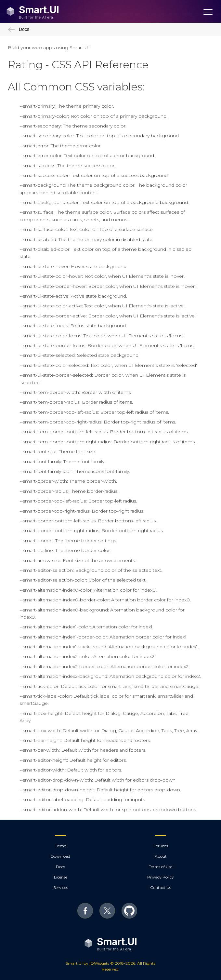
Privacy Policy (161, 877)
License (61, 877)
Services (61, 887)
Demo (60, 846)
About (161, 856)
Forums (161, 846)
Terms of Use (161, 867)
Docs (19, 29)
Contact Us (161, 887)
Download (60, 856)
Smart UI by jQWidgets (87, 963)
